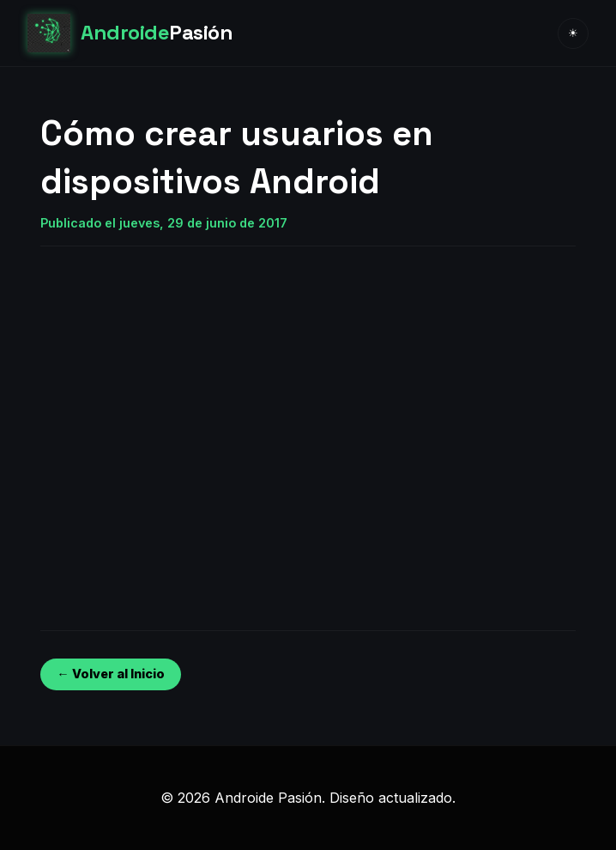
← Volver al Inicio (110, 674)
